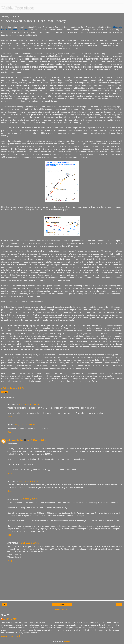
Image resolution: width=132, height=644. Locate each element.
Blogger (67, 641)
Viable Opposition (18, 8)
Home (62, 604)
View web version (62, 609)
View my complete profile (11, 636)
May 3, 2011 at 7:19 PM (36, 440)
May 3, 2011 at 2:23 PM (25, 425)
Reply (10, 417)
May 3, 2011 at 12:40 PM (29, 404)
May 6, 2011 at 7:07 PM (29, 499)
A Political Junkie (15, 440)
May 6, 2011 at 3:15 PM (29, 481)
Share (5, 392)
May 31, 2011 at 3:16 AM (29, 543)
